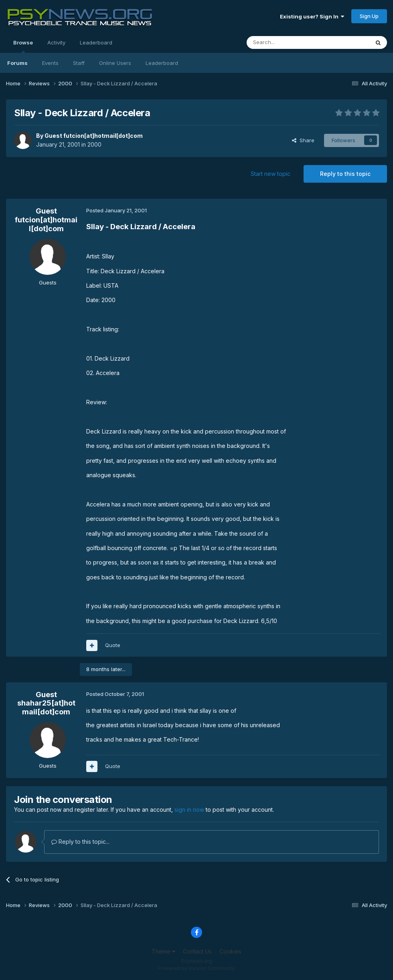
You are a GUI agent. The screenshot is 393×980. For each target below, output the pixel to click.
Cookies (230, 951)
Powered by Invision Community (196, 968)
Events (50, 63)
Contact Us (197, 951)
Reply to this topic (345, 174)
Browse (23, 46)
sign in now (189, 810)
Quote (113, 645)
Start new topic (270, 174)
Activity (56, 42)
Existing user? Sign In (312, 16)
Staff (79, 63)
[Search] (288, 42)
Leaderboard (162, 63)
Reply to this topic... (80, 842)
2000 (94, 144)
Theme (163, 951)
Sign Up (369, 16)
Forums (17, 63)
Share (303, 140)
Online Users (115, 63)
